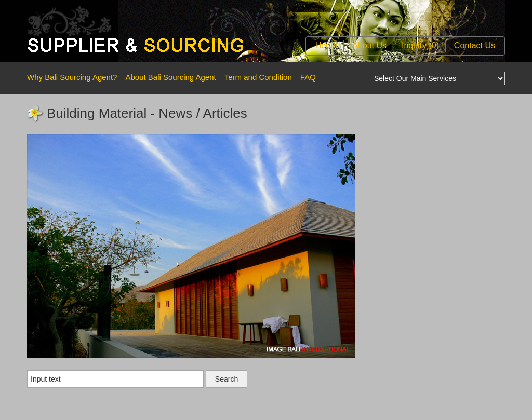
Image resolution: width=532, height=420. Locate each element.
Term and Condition (258, 77)
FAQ (308, 77)
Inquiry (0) (420, 45)
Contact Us (475, 45)
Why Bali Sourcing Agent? (72, 77)
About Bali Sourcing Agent (170, 77)
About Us (369, 45)
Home (327, 45)
